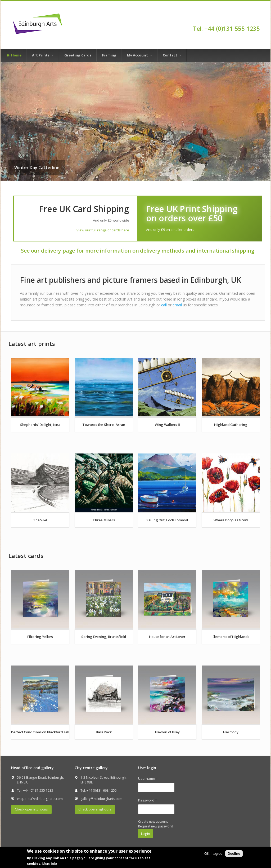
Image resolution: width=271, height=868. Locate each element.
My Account (140, 55)
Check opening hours (31, 809)
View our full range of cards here (103, 230)
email (177, 305)
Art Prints (43, 55)
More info (49, 864)
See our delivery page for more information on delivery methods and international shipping (137, 251)
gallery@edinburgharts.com (101, 799)
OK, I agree (213, 854)
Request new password (156, 826)
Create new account (153, 821)
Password (148, 800)
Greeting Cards (78, 55)
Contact (172, 55)
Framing (109, 55)
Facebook (257, 19)
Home (14, 55)
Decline (234, 854)
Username (148, 778)
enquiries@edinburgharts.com (40, 799)
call (164, 305)
